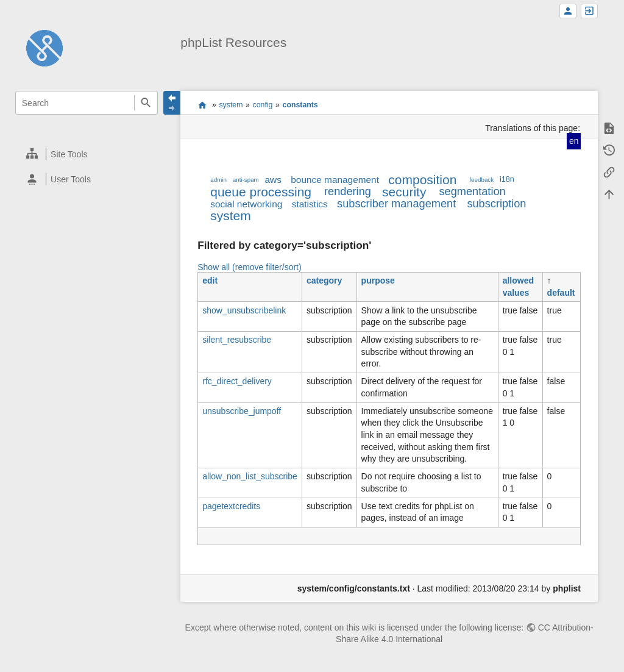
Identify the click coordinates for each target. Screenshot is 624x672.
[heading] (87, 154)
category (324, 281)
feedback (481, 180)
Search (146, 103)
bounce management (335, 180)
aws (273, 180)
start (202, 105)
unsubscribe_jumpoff (242, 411)
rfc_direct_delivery (237, 381)
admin (218, 180)
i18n (507, 179)
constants (300, 105)
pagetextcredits (231, 506)
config (263, 105)
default (561, 293)
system (231, 105)
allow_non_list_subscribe (250, 476)
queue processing (261, 192)
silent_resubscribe (237, 340)
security (404, 192)
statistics (310, 204)
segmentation (472, 191)
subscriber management (396, 204)
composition (422, 180)
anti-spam (246, 180)
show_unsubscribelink (244, 310)
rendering (348, 191)
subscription (496, 204)
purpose (378, 281)
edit (210, 281)
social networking (246, 204)
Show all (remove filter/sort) (249, 267)
